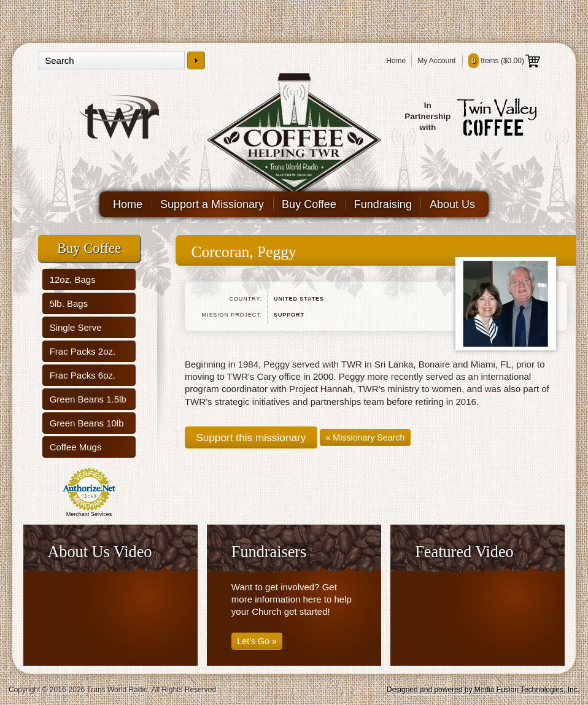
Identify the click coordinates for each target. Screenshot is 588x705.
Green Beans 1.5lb (88, 399)
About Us (452, 204)
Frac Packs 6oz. (83, 375)
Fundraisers (269, 552)
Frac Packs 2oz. (83, 351)
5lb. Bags (69, 303)
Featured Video (464, 552)
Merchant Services (89, 514)
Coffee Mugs (76, 447)
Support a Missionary (212, 204)
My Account (436, 61)
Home (396, 61)
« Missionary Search (365, 437)
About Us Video (99, 552)
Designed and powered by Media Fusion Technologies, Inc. (483, 690)
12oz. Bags (73, 279)
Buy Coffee (309, 204)
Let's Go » (257, 641)
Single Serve (76, 327)
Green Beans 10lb (87, 423)
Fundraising (383, 204)
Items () (504, 61)
